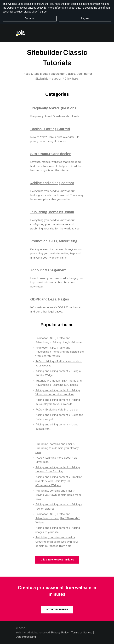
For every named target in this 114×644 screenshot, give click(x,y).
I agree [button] (85, 18)
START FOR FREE (57, 609)
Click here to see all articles (57, 560)
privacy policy (36, 8)
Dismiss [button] (30, 18)
